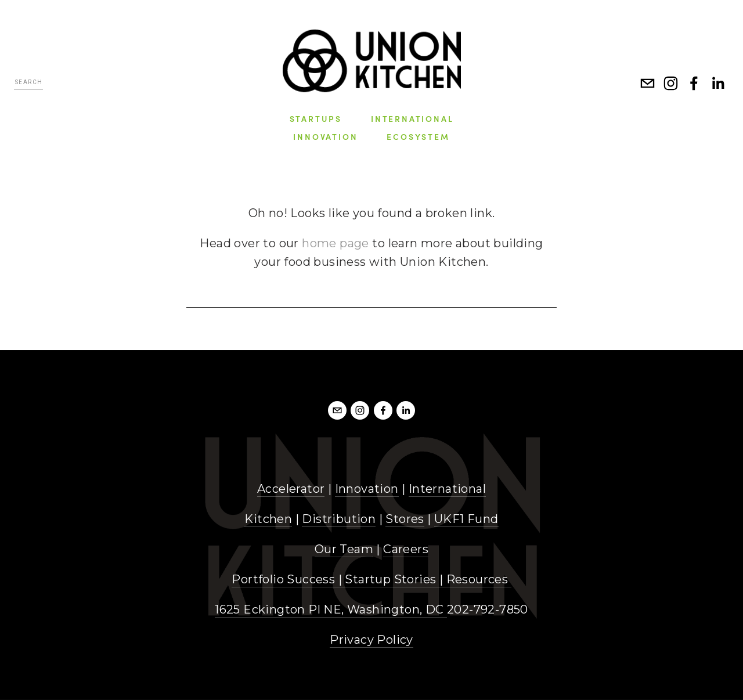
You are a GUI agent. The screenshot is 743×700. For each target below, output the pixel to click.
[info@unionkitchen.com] (648, 84)
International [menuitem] (412, 118)
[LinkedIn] (717, 84)
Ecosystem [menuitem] (418, 136)
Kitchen (268, 519)
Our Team (344, 549)
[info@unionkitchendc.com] (337, 410)
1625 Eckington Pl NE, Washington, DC (331, 609)
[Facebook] (694, 84)
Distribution (339, 519)
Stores (405, 519)
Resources (477, 579)
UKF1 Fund (466, 519)
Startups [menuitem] (316, 118)
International (447, 489)
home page (336, 243)
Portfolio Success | (288, 579)
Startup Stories (390, 579)
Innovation (367, 489)
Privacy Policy (371, 640)
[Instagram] (671, 84)
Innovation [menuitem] (325, 136)
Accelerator (291, 489)
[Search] (28, 84)
